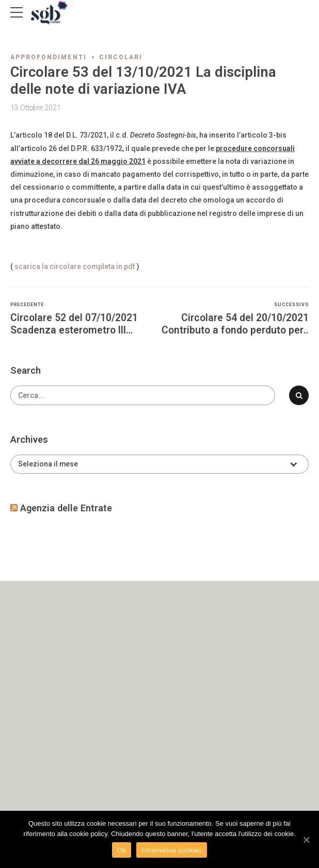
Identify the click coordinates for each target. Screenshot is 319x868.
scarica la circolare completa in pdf (75, 266)
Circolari (121, 57)
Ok (122, 850)
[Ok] (306, 840)
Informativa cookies (172, 850)
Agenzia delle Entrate (66, 508)
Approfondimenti (49, 57)
